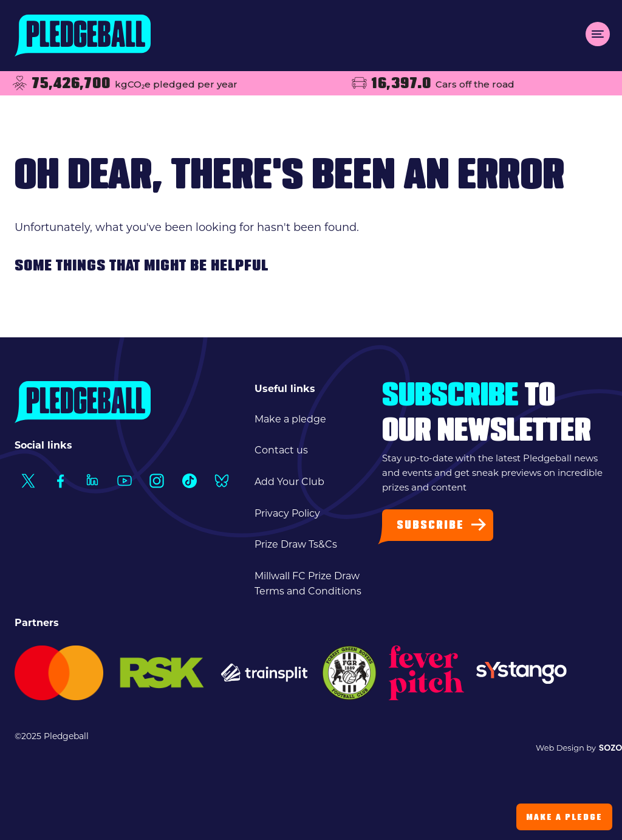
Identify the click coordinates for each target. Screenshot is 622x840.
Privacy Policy (287, 513)
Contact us (281, 450)
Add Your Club (289, 482)
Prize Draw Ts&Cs (296, 544)
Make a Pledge (564, 818)
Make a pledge (290, 419)
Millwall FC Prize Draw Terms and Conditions (308, 584)
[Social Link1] (28, 481)
